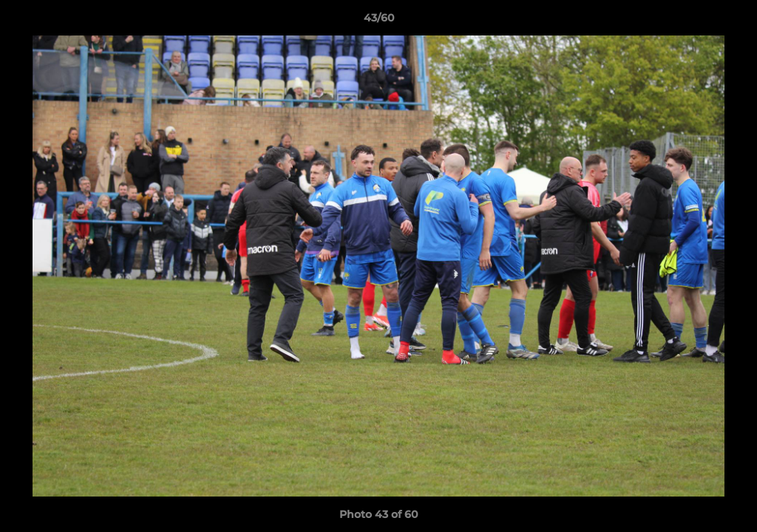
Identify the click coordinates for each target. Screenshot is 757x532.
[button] (730, 21)
